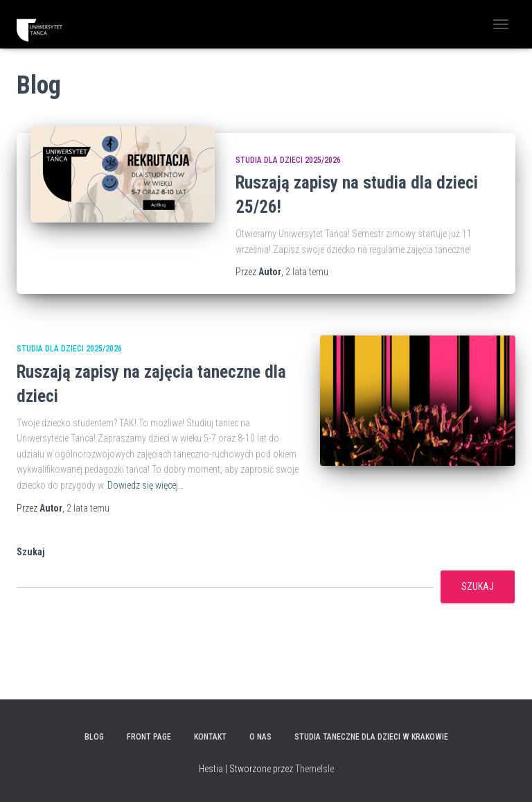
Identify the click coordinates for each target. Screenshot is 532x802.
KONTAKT (210, 737)
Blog (94, 737)
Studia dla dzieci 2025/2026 (288, 160)
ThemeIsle (314, 769)
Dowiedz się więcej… (145, 485)
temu (307, 272)
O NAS (260, 737)
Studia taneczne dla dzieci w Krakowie (371, 737)
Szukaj (31, 552)
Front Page (149, 737)
